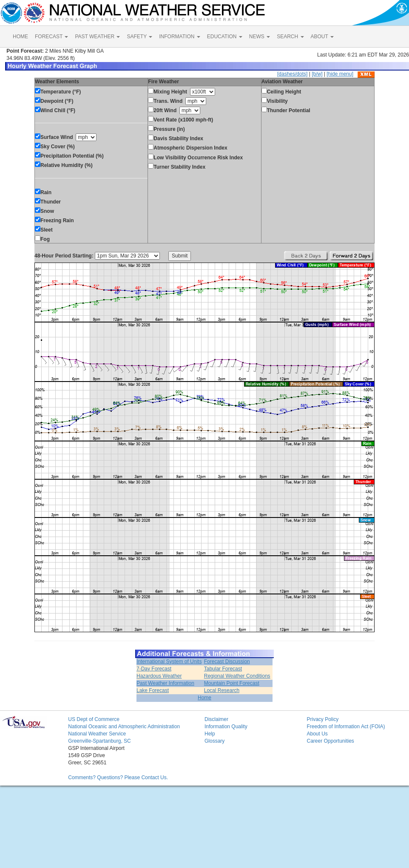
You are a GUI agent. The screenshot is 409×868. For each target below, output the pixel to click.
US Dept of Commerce (94, 719)
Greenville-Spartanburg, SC (99, 741)
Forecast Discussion (227, 662)
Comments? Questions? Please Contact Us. (118, 778)
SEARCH (290, 37)
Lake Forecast (153, 690)
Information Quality (226, 727)
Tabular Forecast (223, 669)
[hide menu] (340, 74)
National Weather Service (97, 734)
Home (204, 698)
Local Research (222, 690)
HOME (20, 37)
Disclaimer (216, 719)
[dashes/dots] (292, 74)
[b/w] (317, 74)
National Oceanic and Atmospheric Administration (124, 727)
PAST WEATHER (97, 37)
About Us (317, 734)
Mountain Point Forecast (232, 683)
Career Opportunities (330, 741)
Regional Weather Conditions (237, 676)
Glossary (214, 741)
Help (210, 734)
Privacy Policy (322, 719)
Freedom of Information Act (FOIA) (346, 727)
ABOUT (322, 37)
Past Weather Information (165, 683)
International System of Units (169, 662)
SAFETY (139, 37)
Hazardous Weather (159, 676)
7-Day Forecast (154, 669)
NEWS (260, 37)
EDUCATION (225, 37)
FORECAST (51, 37)
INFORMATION (179, 37)
